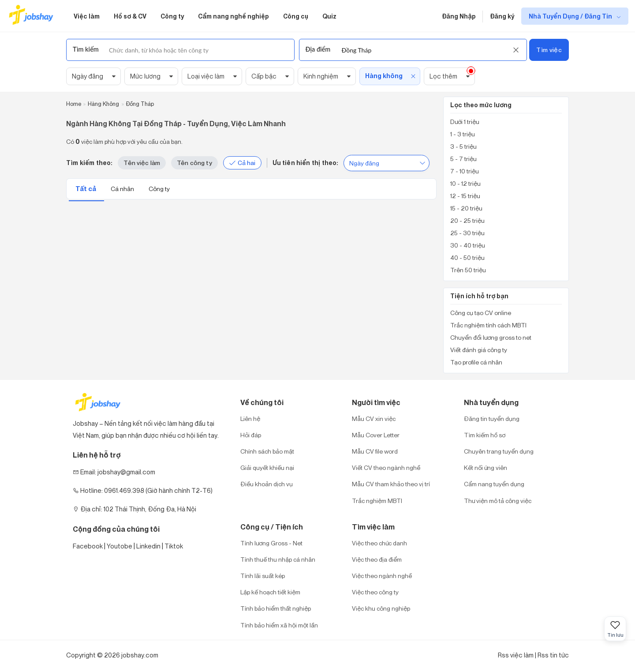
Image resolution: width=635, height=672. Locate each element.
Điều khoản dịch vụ (267, 484)
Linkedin (148, 546)
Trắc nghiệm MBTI (377, 501)
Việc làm (87, 16)
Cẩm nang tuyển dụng (494, 484)
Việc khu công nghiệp (381, 608)
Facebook (88, 546)
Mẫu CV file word (375, 451)
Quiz (329, 16)
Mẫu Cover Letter (376, 435)
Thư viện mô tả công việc (498, 501)
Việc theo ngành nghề (382, 576)
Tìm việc (549, 50)
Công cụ (296, 16)
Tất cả (86, 189)
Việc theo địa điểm (377, 559)
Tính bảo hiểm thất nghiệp (276, 608)
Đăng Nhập (459, 16)
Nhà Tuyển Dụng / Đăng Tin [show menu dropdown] (571, 16)
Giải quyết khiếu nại (267, 467)
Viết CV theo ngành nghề (386, 467)
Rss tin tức (553, 655)
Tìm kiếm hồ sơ (485, 435)
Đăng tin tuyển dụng (492, 419)
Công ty (172, 16)
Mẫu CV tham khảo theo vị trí (391, 484)
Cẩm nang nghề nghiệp (233, 16)
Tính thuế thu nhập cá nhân (278, 559)
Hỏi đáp (251, 435)
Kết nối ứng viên (486, 467)
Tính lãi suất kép (263, 576)
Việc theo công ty (375, 592)
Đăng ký (502, 16)
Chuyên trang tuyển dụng (499, 451)
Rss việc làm (516, 655)
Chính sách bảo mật (267, 451)
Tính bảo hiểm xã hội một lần (279, 625)
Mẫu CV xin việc (374, 419)
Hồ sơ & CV (130, 16)
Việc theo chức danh (379, 543)
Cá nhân (123, 189)
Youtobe (120, 546)
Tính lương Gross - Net (271, 543)
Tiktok (174, 546)
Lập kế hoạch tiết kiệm (270, 592)
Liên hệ (250, 419)
